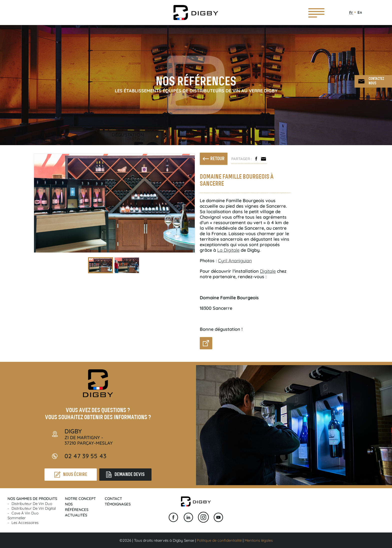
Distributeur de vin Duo (32, 504)
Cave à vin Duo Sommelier (23, 515)
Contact (113, 499)
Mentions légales (259, 540)
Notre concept (80, 499)
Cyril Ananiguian (235, 261)
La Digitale (228, 250)
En (360, 12)
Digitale (268, 271)
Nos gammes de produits (32, 499)
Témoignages (118, 504)
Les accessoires (25, 523)
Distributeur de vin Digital (34, 508)
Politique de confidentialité (219, 540)
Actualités (76, 515)
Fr (351, 12)
